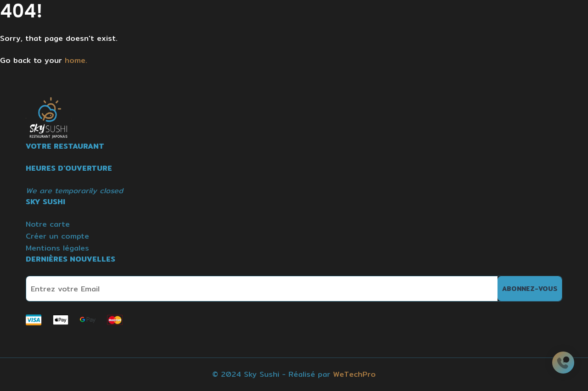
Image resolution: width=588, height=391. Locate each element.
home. (76, 60)
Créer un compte (57, 236)
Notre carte (48, 224)
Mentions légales (57, 248)
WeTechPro (354, 374)
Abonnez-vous (530, 289)
